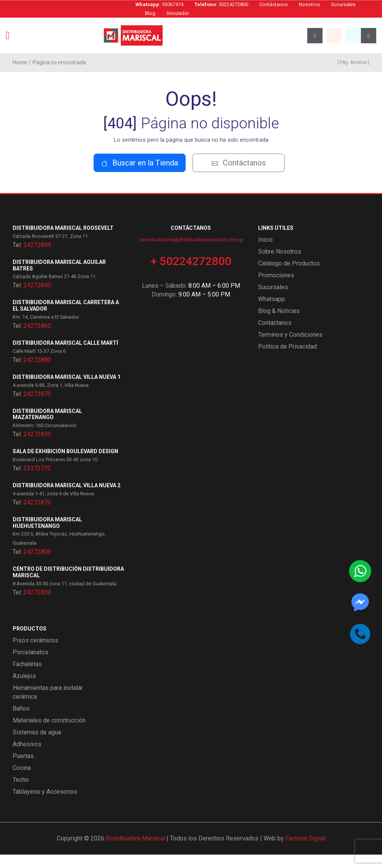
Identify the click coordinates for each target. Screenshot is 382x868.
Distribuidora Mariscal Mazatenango (47, 428)
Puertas (23, 769)
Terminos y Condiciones (290, 348)
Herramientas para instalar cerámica (48, 706)
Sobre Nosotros (280, 265)
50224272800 (221, 4)
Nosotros (309, 4)
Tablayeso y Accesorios (45, 805)
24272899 (37, 258)
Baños (21, 722)
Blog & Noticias (279, 324)
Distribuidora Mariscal (135, 852)
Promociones (276, 289)
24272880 (37, 373)
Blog (150, 13)
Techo (21, 793)
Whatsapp (272, 312)
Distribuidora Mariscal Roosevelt (63, 242)
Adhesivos (27, 757)
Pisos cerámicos (35, 654)
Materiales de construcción (49, 734)
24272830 (37, 448)
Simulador (178, 13)
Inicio (265, 253)
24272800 (37, 566)
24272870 (37, 407)
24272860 (37, 340)
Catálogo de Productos (289, 277)
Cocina (22, 781)
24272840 (37, 299)
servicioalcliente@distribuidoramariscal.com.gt (191, 253)
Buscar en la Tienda (140, 177)
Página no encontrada (59, 62)
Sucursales (343, 4)
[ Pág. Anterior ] (352, 62)
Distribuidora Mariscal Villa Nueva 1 (67, 390)
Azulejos (24, 689)
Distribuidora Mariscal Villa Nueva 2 (67, 499)
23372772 (37, 482)
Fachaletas (27, 677)
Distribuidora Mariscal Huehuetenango (47, 536)
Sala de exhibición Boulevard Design (65, 465)
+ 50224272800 (191, 274)
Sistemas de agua (37, 746)
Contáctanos (273, 4)
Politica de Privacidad (287, 360)
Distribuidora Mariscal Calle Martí (65, 357)
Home (20, 62)
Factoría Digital (305, 852)
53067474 (159, 4)
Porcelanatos (30, 666)
